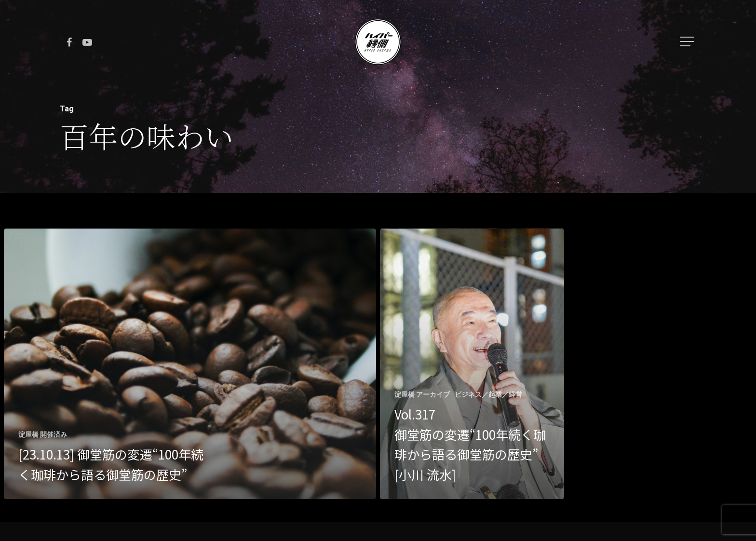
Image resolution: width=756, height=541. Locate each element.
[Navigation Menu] (688, 41)
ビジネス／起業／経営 (488, 394)
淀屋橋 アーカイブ (422, 394)
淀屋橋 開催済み (43, 434)
